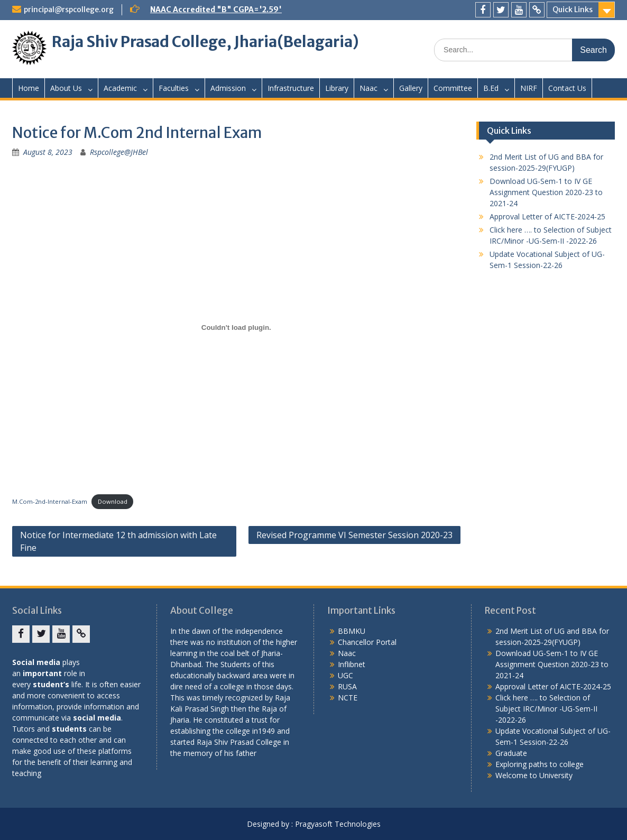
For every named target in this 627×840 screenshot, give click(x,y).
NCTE (348, 698)
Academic (120, 88)
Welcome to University (534, 775)
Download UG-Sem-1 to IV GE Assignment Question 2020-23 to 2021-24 (546, 192)
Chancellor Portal (367, 642)
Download (113, 501)
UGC (345, 675)
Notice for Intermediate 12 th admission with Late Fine (118, 541)
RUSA (347, 686)
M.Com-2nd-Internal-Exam (50, 501)
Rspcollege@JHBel (119, 152)
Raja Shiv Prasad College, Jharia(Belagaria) (205, 42)
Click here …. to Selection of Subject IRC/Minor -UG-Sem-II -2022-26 (546, 709)
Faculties (174, 88)
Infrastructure (291, 88)
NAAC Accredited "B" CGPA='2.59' (216, 10)
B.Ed (491, 88)
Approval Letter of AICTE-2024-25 (547, 216)
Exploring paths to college (540, 764)
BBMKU (352, 631)
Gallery (411, 88)
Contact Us (567, 88)
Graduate (511, 753)
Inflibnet (352, 664)
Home (29, 88)
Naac (368, 88)
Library (337, 88)
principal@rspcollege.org (69, 10)
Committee (453, 88)
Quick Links (573, 10)
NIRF (529, 88)
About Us (66, 88)
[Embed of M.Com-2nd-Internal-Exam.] (236, 327)
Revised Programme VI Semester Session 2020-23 (354, 535)
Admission (228, 88)
